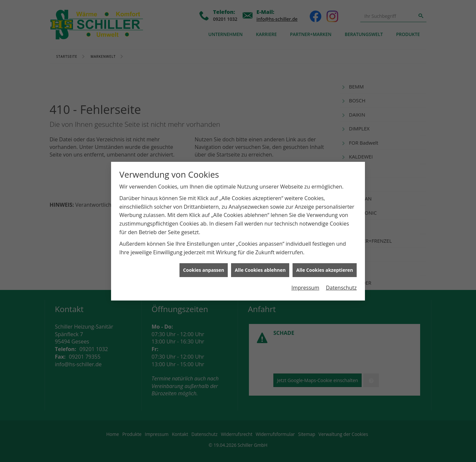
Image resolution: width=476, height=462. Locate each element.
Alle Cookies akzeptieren (325, 267)
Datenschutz (341, 285)
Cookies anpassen (204, 267)
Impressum (305, 285)
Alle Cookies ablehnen (260, 267)
